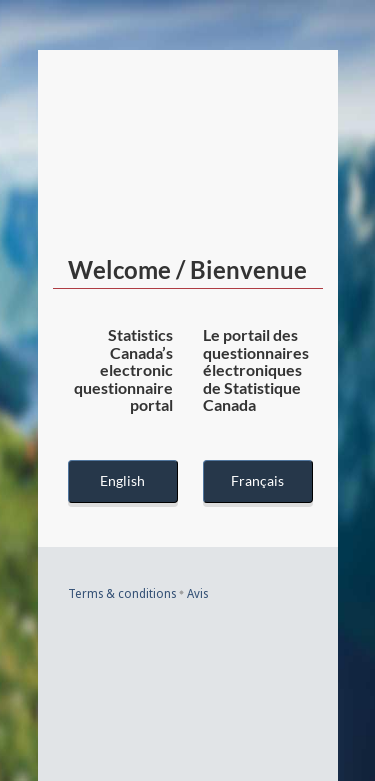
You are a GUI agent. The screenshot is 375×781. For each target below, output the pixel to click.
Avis (197, 593)
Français (257, 480)
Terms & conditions (122, 593)
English (122, 480)
